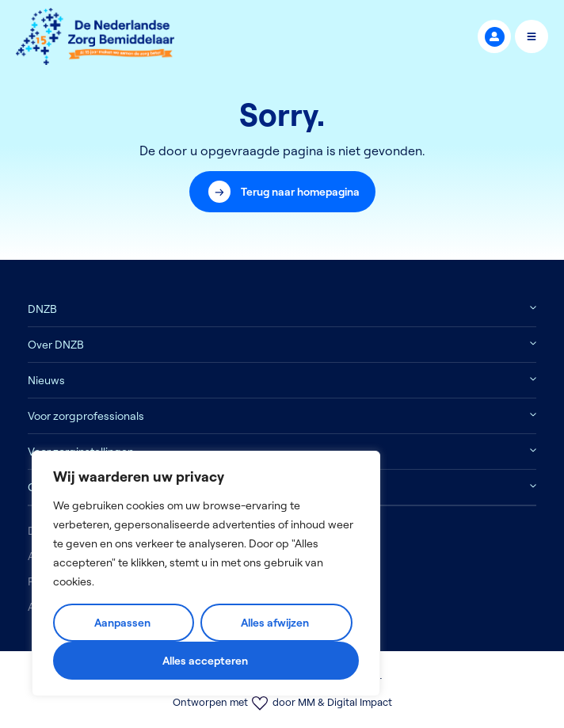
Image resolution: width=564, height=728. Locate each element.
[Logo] (95, 36)
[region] (206, 574)
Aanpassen (122, 623)
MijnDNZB (495, 37)
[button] (282, 192)
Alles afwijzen (275, 623)
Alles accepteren (205, 661)
